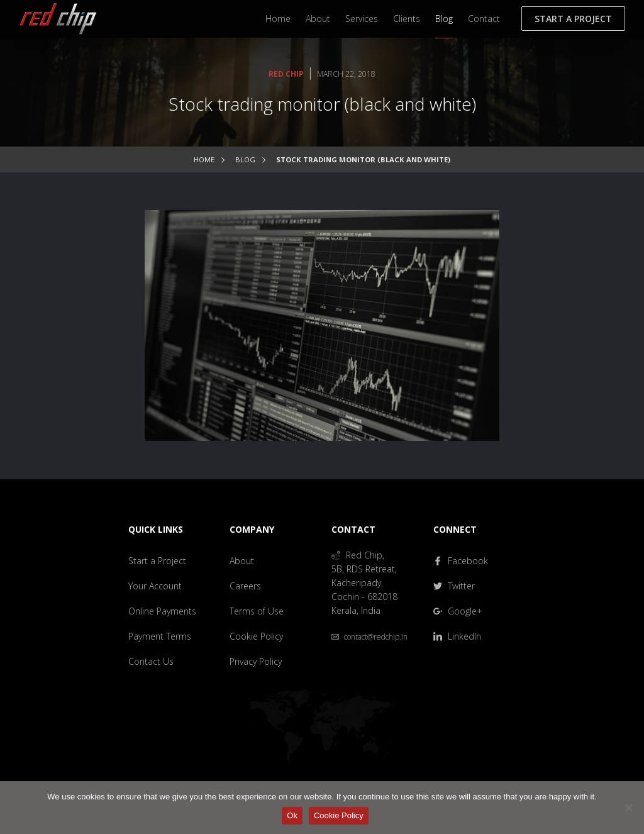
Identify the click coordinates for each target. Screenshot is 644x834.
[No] (628, 808)
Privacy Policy (256, 661)
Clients (407, 19)
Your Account (155, 586)
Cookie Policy (256, 636)
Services (362, 19)
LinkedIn (457, 636)
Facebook (461, 561)
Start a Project (573, 19)
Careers (245, 586)
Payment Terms (160, 636)
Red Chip (286, 74)
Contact (484, 19)
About (318, 19)
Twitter (454, 586)
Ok (292, 815)
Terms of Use (257, 611)
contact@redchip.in (369, 637)
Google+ (458, 611)
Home (278, 19)
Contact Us (151, 661)
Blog (444, 19)
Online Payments (162, 611)
